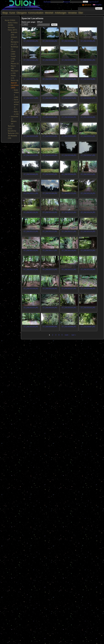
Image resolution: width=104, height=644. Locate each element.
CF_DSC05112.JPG (69, 269)
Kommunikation (36, 13)
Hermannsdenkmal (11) (16, 104)
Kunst (12, 13)
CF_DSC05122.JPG (50, 231)
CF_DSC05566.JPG (31, 117)
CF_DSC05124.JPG (88, 212)
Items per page (29, 22)
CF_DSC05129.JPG (88, 193)
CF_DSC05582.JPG (69, 60)
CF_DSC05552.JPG (69, 136)
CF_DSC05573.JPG (31, 98)
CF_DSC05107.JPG (69, 289)
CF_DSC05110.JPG (88, 269)
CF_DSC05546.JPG (31, 174)
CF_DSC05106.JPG (88, 289)
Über (81, 13)
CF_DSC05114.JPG (31, 269)
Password (67, 2)
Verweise (72, 13)
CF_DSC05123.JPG (31, 231)
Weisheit (49, 13)
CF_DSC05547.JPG (88, 155)
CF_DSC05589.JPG (50, 41)
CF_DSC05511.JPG (31, 193)
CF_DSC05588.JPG (69, 41)
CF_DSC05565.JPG (50, 117)
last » (74, 335)
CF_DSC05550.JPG (31, 155)
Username (47, 2)
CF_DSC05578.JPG (31, 79)
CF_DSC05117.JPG (50, 250)
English (97, 5)
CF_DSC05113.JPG (50, 269)
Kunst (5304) (10, 20)
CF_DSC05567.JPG (88, 98)
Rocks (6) (15, 80)
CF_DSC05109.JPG (31, 289)
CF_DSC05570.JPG (69, 98)
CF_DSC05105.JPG (31, 308)
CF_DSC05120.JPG (88, 231)
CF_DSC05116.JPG (69, 250)
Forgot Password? (93, 2)
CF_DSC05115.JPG (88, 250)
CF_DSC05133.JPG (69, 193)
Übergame (22, 13)
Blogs (5, 13)
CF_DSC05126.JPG (50, 212)
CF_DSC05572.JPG (50, 98)
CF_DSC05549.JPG (50, 155)
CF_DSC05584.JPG (31, 60)
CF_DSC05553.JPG (50, 136)
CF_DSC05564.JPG (69, 117)
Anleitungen (61, 13)
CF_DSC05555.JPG (31, 136)
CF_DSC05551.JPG (88, 136)
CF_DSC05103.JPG (69, 308)
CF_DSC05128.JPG (31, 212)
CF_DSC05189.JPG (50, 193)
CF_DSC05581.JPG (88, 60)
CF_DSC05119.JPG (31, 250)
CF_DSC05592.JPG (31, 41)
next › (67, 335)
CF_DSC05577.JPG (50, 79)
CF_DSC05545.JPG (50, 174)
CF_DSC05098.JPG (69, 327)
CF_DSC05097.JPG (88, 327)
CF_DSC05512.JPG (88, 174)
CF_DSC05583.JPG (50, 60)
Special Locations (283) (15, 85)
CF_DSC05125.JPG (69, 212)
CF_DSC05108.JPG (50, 289)
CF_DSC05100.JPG (31, 327)
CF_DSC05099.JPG (50, 327)
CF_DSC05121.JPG (69, 231)
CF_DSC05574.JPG (88, 79)
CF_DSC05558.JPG (88, 117)
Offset (40, 22)
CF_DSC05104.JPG (50, 308)
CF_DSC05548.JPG (69, 155)
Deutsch (87, 5)
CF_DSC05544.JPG (69, 174)
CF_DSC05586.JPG (88, 41)
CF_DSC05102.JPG (88, 308)
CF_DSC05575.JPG (69, 79)
